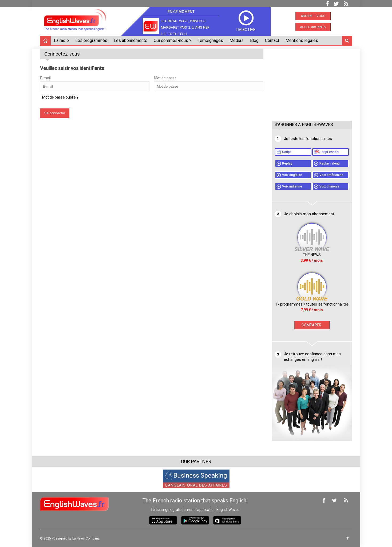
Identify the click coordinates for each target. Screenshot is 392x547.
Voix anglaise (292, 175)
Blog (254, 40)
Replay (287, 163)
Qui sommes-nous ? (173, 40)
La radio (61, 40)
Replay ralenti (330, 163)
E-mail (45, 78)
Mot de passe (165, 78)
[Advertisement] (312, 82)
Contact (272, 40)
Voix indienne (292, 186)
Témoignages (210, 40)
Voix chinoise (329, 186)
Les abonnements (130, 40)
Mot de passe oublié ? (60, 97)
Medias (237, 40)
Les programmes (91, 40)
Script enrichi (329, 152)
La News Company (86, 538)
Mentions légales (302, 40)
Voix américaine (331, 175)
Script (286, 152)
